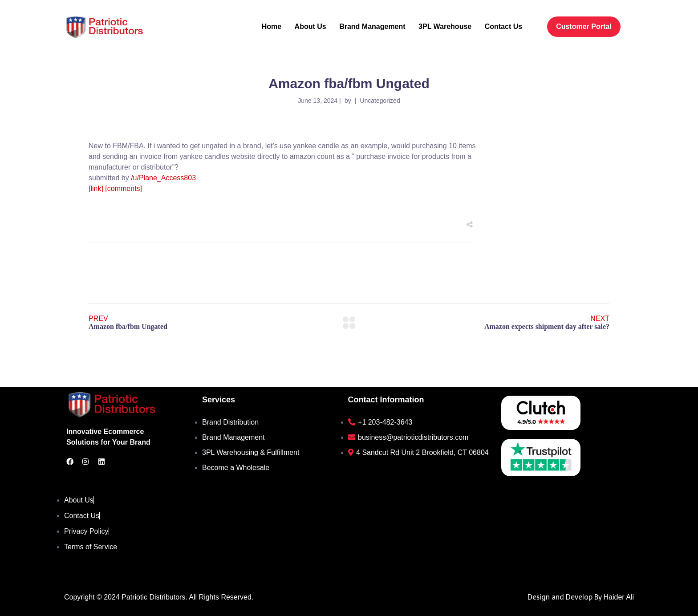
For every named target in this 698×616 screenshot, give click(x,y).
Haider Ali (619, 597)
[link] (96, 188)
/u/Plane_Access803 (163, 178)
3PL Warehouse (445, 26)
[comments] (124, 188)
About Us (310, 26)
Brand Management (372, 26)
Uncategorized (380, 101)
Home (272, 26)
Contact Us (503, 26)
